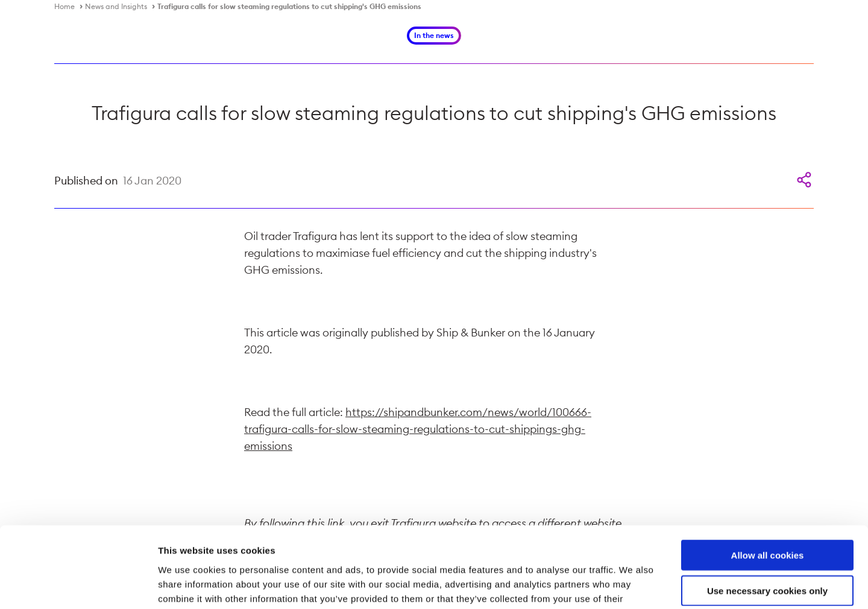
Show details (633, 585)
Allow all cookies (768, 479)
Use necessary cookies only (767, 515)
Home (64, 6)
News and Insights (116, 6)
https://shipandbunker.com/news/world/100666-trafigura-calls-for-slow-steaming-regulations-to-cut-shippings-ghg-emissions (418, 429)
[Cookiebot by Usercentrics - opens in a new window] (78, 585)
